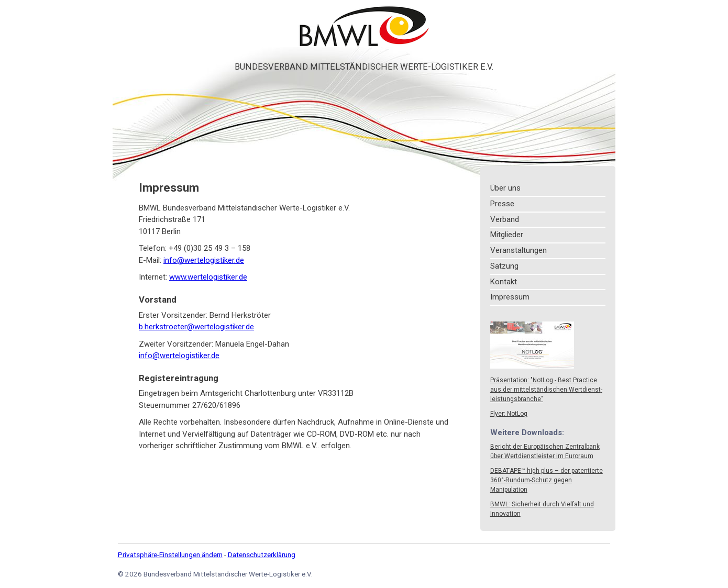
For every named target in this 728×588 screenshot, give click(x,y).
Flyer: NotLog (509, 414)
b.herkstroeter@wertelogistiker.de (196, 327)
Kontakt (504, 282)
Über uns (505, 188)
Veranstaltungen (519, 250)
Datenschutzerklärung (262, 554)
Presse (502, 204)
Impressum (510, 297)
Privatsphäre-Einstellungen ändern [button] (170, 554)
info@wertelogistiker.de (204, 260)
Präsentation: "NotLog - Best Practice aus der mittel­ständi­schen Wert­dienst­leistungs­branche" (546, 390)
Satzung (504, 266)
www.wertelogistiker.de (208, 277)
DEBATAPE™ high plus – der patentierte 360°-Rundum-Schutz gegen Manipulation (547, 480)
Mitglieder (507, 235)
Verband (505, 219)
